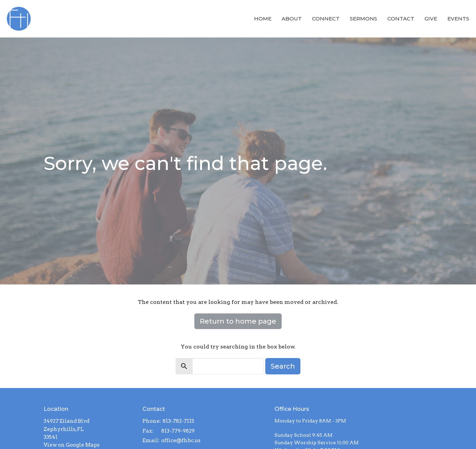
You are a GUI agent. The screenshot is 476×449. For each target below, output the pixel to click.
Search (283, 366)
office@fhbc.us (181, 440)
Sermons (363, 19)
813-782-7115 (178, 421)
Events (458, 19)
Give (431, 19)
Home (263, 19)
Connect (326, 19)
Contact (401, 19)
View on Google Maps (72, 445)
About (292, 19)
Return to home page (238, 321)
